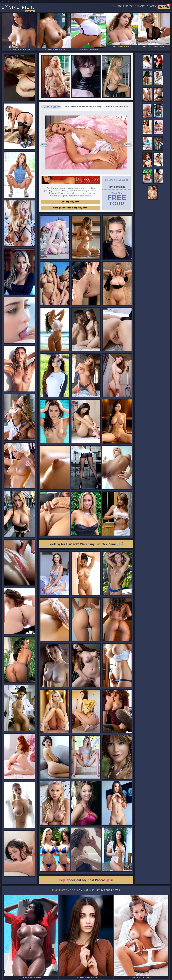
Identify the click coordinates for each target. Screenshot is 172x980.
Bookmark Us (144, 963)
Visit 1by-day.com (71, 200)
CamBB (151, 7)
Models (136, 7)
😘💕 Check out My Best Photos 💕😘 (86, 880)
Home (93, 7)
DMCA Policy (142, 977)
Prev (46, 143)
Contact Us (144, 971)
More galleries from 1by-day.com (71, 206)
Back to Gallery (51, 105)
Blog (123, 7)
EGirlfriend (24, 8)
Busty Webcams (163, 1)
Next (126, 143)
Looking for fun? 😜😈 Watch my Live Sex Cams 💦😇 (86, 544)
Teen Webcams (146, 1)
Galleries (108, 7)
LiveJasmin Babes (23, 1)
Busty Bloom (40, 1)
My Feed (164, 7)
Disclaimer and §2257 (160, 977)
